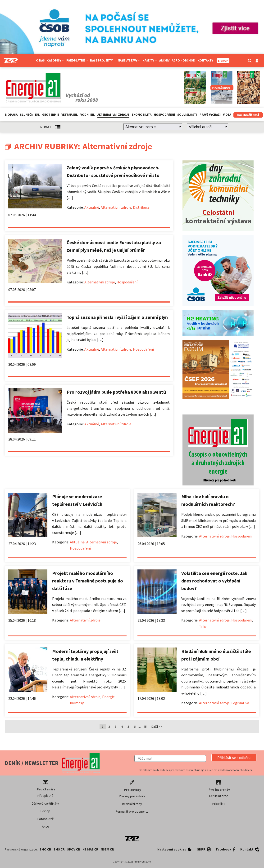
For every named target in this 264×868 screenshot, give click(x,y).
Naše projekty (103, 60)
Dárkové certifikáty (45, 803)
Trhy (203, 626)
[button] (234, 758)
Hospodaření (164, 115)
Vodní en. (88, 115)
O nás (40, 60)
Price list (218, 804)
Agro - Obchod (184, 60)
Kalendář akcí (248, 115)
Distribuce (141, 207)
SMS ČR (59, 849)
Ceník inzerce (219, 796)
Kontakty (205, 60)
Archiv (164, 60)
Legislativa (240, 703)
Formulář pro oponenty (132, 811)
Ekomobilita (142, 115)
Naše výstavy (129, 60)
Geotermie (51, 115)
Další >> (157, 727)
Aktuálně (92, 207)
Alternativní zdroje (113, 115)
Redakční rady (132, 804)
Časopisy (56, 60)
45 (145, 727)
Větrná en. (70, 115)
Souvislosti (187, 115)
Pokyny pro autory (132, 796)
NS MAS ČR (90, 849)
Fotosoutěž (46, 819)
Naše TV (150, 60)
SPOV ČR (74, 849)
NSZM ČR (107, 849)
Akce (46, 826)
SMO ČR (45, 849)
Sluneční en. (30, 115)
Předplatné (77, 60)
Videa (227, 115)
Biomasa (11, 115)
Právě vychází (210, 115)
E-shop (45, 811)
